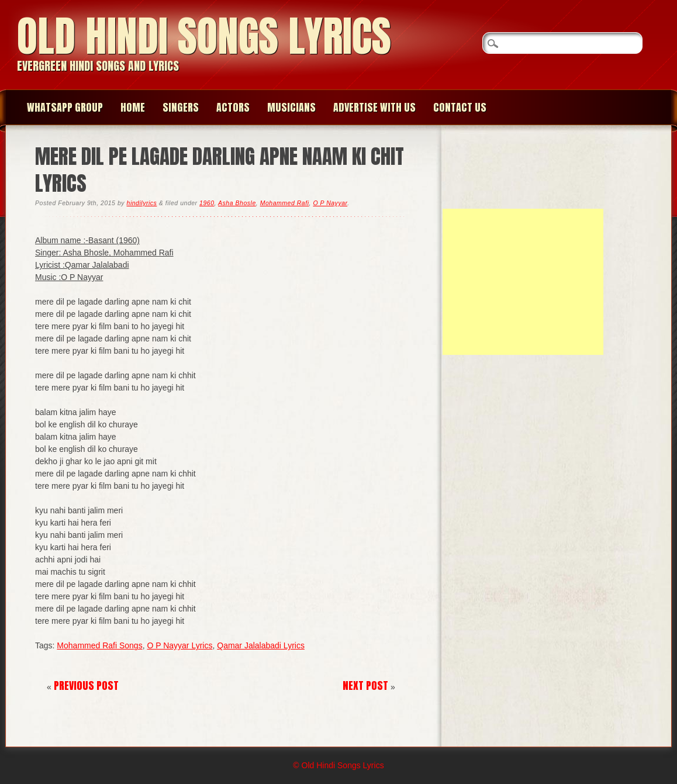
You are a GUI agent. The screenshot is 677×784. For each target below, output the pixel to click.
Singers (181, 107)
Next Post (365, 685)
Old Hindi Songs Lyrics (204, 36)
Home (133, 107)
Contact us (460, 107)
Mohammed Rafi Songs (99, 645)
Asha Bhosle (237, 203)
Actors (233, 107)
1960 (207, 203)
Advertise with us (374, 107)
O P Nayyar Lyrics (179, 645)
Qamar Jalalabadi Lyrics (261, 645)
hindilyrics (142, 203)
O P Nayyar (330, 203)
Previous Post (86, 685)
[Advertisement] (523, 282)
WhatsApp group (65, 107)
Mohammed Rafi (285, 203)
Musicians (291, 107)
